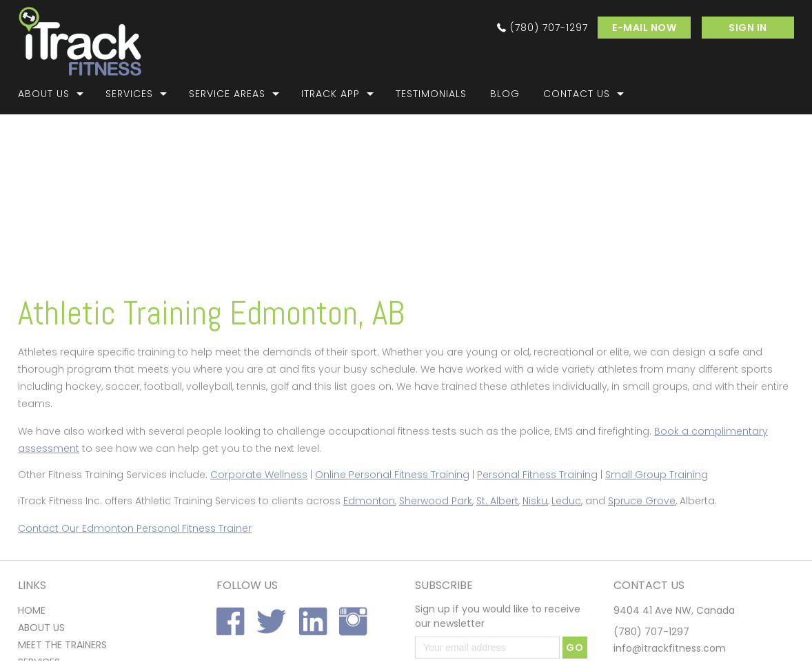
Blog (505, 94)
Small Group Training (657, 503)
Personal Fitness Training (537, 503)
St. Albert (497, 529)
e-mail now (644, 28)
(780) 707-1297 (549, 28)
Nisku (535, 529)
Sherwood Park (436, 529)
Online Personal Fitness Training (392, 503)
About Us (44, 94)
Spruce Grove (642, 529)
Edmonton (369, 529)
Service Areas (227, 94)
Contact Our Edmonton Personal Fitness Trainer (135, 557)
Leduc (566, 529)
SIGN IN (748, 28)
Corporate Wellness (259, 503)
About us (41, 659)
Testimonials (431, 94)
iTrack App (331, 94)
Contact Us (577, 94)
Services (129, 94)
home (32, 641)
